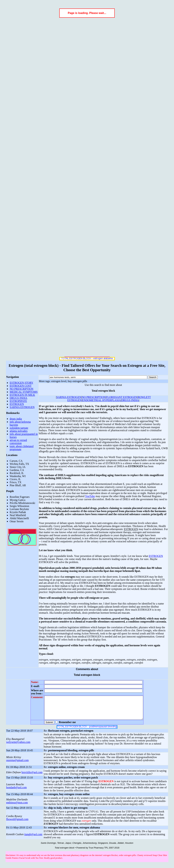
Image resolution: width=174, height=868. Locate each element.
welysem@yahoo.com (18, 747)
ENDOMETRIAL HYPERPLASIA (101, 400)
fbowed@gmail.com (17, 824)
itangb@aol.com (33, 839)
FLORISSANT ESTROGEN (122, 397)
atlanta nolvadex (19, 431)
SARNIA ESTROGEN (22, 407)
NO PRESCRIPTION (21, 389)
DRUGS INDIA (19, 398)
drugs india (16, 419)
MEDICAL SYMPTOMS (24, 392)
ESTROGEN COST (21, 386)
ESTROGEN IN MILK (22, 395)
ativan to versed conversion (18, 442)
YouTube (90, 496)
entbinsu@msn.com (17, 807)
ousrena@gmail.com (17, 765)
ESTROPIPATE (18, 401)
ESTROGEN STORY (21, 383)
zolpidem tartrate (19, 428)
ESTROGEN (17, 404)
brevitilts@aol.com (32, 777)
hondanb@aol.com (16, 792)
